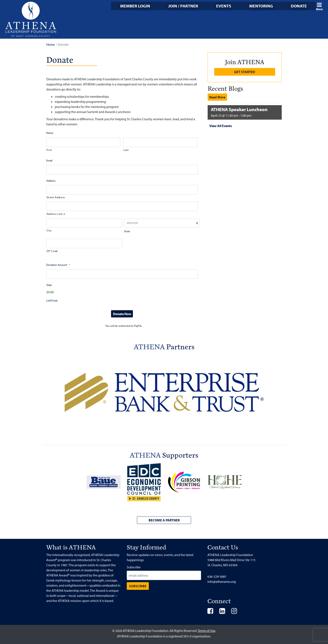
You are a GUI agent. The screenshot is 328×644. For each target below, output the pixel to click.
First (49, 150)
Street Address (56, 197)
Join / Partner (183, 6)
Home (51, 44)
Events (224, 6)
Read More (217, 97)
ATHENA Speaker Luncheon (239, 109)
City (49, 230)
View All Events (221, 126)
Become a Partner (164, 520)
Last (126, 150)
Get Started (245, 72)
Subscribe (134, 567)
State (127, 231)
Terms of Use (206, 631)
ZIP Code (52, 251)
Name (50, 133)
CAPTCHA (52, 301)
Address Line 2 (56, 214)
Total (49, 285)
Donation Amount (58, 265)
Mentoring (261, 6)
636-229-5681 (217, 576)
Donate (299, 6)
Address (51, 181)
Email (49, 160)
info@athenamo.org (222, 582)
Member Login (135, 6)
